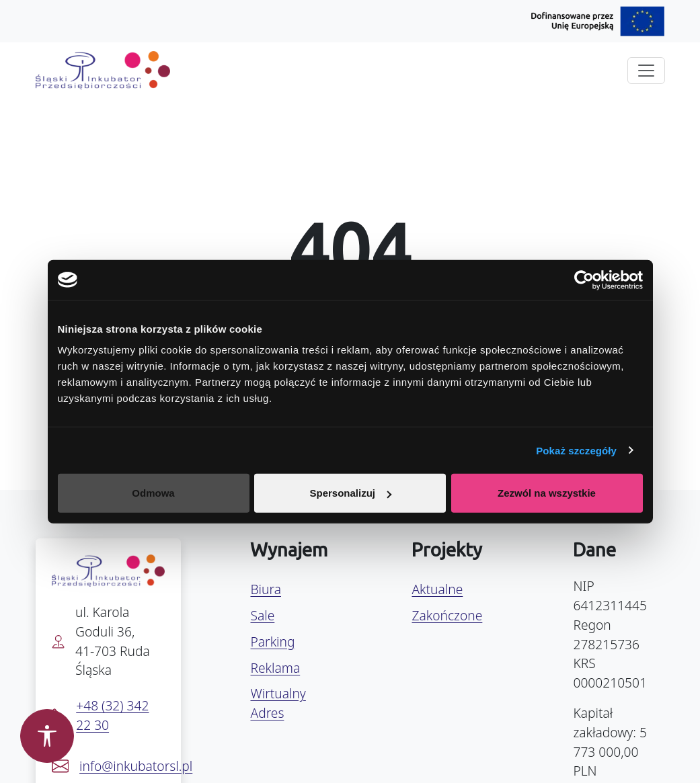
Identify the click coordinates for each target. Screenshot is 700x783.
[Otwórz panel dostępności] (47, 736)
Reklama (275, 668)
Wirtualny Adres (278, 703)
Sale (262, 615)
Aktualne (437, 589)
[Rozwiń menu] (646, 71)
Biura (265, 589)
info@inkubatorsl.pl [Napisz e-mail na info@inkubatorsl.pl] (136, 766)
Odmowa (153, 493)
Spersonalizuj (350, 493)
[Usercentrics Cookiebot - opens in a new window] (584, 280)
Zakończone (447, 615)
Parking (272, 642)
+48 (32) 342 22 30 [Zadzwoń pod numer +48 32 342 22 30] (112, 715)
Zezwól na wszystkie (547, 493)
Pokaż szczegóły (576, 450)
